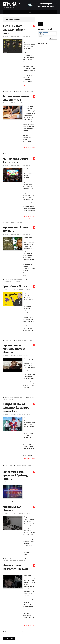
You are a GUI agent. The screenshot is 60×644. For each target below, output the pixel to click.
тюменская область (21, 91)
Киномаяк (12, 4)
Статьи (7, 223)
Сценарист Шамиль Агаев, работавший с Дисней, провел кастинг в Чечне (16, 408)
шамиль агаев (30, 91)
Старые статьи (9, 638)
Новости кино (8, 91)
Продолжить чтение (29, 86)
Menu (30, 12)
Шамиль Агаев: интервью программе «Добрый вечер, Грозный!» (15, 476)
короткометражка (7, 282)
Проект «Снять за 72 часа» (15, 286)
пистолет (12, 561)
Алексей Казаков (25, 36)
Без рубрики (8, 154)
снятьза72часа (20, 340)
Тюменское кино (25, 355)
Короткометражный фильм (17, 280)
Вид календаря (53, 39)
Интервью (8, 502)
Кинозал (7, 280)
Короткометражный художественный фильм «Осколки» (14, 349)
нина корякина (31, 397)
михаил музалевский (18, 632)
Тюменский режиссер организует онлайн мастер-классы (15, 30)
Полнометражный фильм (16, 559)
